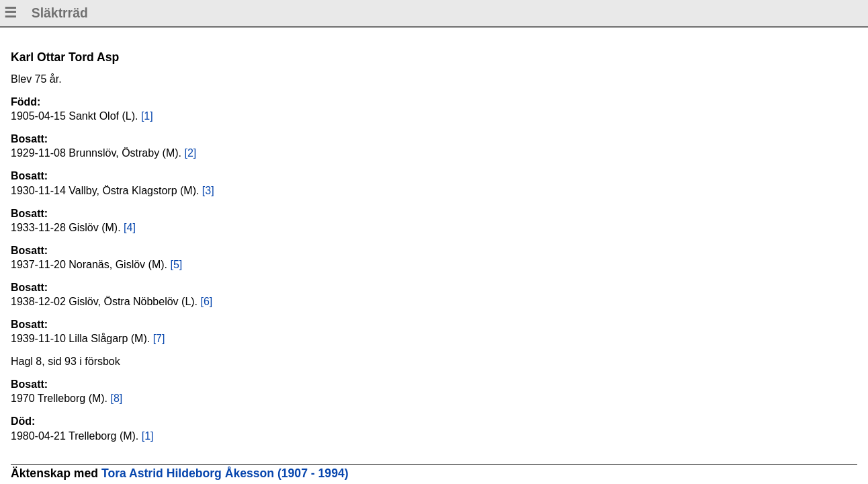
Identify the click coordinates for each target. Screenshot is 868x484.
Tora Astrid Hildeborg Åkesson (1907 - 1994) (225, 473)
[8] (117, 398)
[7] (159, 338)
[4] (130, 228)
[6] (207, 301)
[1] (147, 116)
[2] (190, 153)
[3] (208, 191)
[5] (176, 265)
